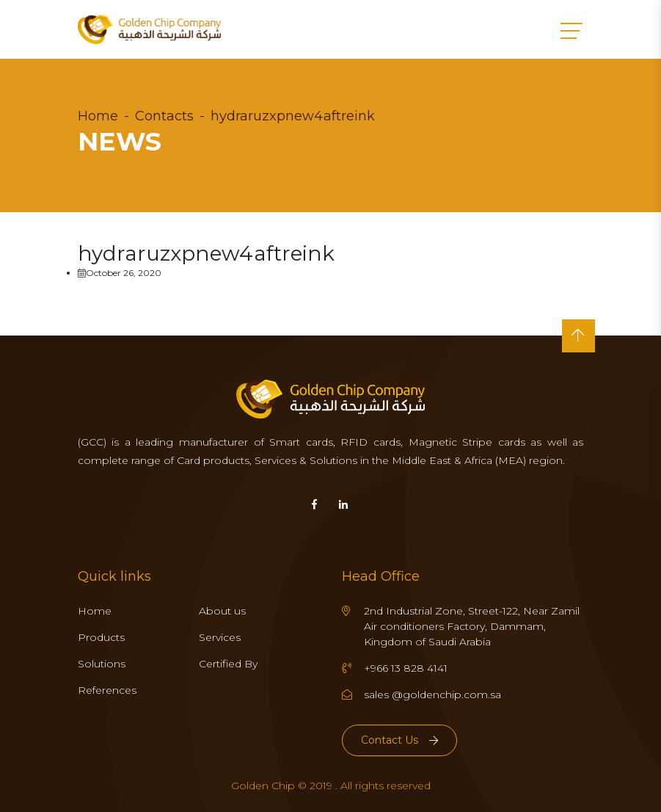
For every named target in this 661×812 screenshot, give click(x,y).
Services (220, 637)
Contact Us (399, 740)
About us (222, 611)
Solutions (102, 664)
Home (98, 116)
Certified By (228, 664)
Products (101, 637)
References (107, 690)
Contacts (164, 116)
